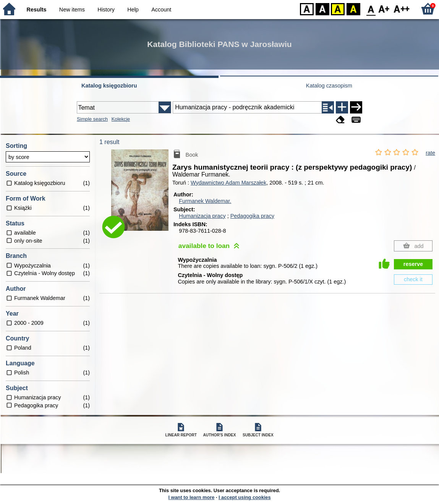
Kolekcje (121, 119)
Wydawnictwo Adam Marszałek (228, 183)
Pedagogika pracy (252, 216)
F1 (384, 9)
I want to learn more (191, 497)
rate (430, 153)
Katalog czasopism (329, 86)
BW (322, 9)
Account (161, 10)
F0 (371, 9)
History (106, 10)
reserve (413, 264)
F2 (402, 9)
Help (133, 10)
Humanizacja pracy (202, 216)
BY (353, 9)
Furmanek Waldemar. (205, 201)
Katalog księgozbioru (109, 86)
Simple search (92, 119)
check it (413, 279)
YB (338, 9)
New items (72, 10)
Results (37, 10)
